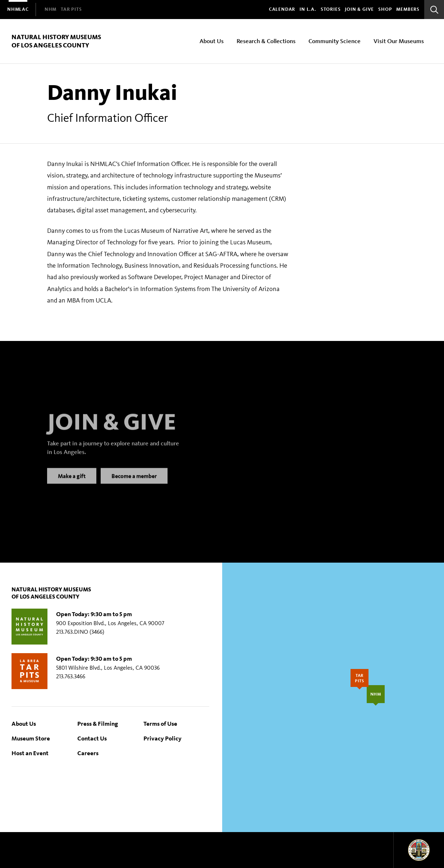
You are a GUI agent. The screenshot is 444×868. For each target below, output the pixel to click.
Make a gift (72, 483)
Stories (331, 9)
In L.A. (308, 9)
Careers (88, 753)
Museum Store (31, 738)
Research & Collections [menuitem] (266, 41)
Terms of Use (160, 723)
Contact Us (92, 738)
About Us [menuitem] (212, 41)
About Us (24, 723)
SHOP (385, 9)
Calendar (282, 9)
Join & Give (359, 9)
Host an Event (30, 753)
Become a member (134, 483)
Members (408, 9)
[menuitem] (18, 10)
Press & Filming (98, 723)
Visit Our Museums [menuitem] (399, 41)
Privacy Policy (163, 738)
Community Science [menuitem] (335, 41)
